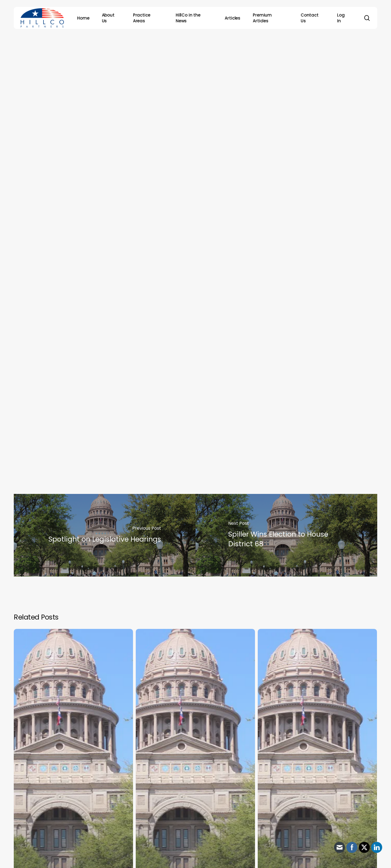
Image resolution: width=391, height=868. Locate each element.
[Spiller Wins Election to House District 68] (286, 535)
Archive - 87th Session (194, 56)
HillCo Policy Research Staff (204, 131)
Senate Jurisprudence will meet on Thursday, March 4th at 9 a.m (138, 374)
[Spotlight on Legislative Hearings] (105, 535)
